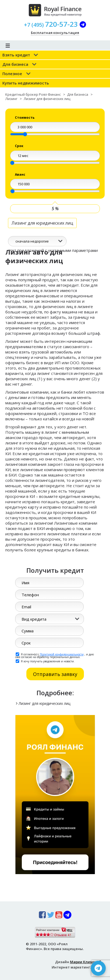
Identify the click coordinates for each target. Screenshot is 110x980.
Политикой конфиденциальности (62, 654)
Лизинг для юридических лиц (42, 223)
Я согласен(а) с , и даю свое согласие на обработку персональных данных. (54, 655)
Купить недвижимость (26, 83)
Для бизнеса (15, 64)
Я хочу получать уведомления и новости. (45, 661)
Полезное (12, 74)
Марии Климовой (86, 962)
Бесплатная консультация (55, 33)
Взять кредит (16, 55)
